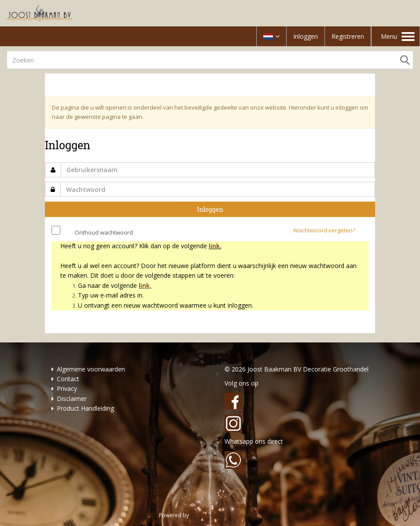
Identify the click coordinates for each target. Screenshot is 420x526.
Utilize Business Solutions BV (226, 515)
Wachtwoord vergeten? (324, 230)
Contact (68, 379)
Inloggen (306, 36)
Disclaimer (72, 399)
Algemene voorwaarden (91, 369)
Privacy (67, 388)
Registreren (348, 36)
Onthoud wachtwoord (104, 232)
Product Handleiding (85, 408)
